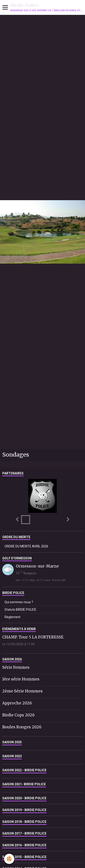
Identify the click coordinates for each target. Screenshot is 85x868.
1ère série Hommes (21, 679)
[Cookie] (9, 859)
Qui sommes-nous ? (19, 602)
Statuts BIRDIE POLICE (20, 610)
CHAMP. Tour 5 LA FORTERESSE (33, 637)
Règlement (12, 617)
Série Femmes (16, 667)
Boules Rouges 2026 (22, 727)
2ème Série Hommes (22, 691)
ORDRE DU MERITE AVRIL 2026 (26, 546)
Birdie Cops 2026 (18, 715)
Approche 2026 (17, 703)
